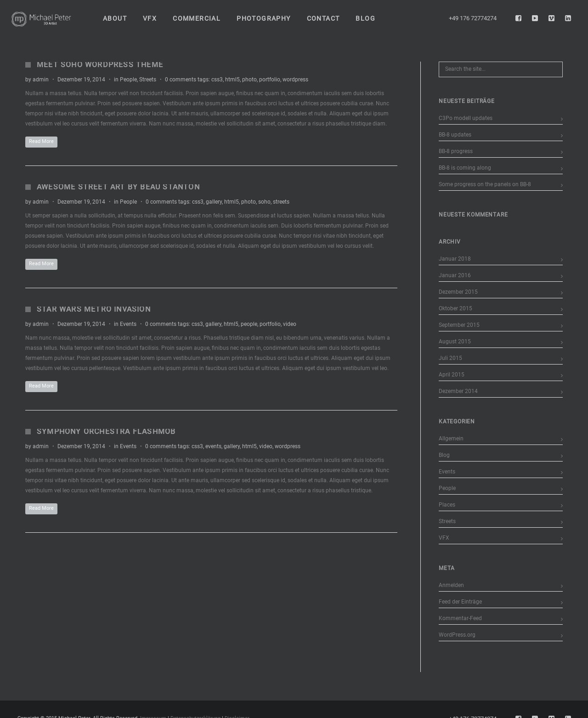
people (249, 324)
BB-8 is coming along (465, 168)
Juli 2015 (450, 358)
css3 (217, 80)
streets (281, 202)
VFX (444, 538)
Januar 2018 (455, 259)
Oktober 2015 (455, 308)
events (213, 446)
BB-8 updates (455, 135)
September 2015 (459, 325)
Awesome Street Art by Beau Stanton (118, 187)
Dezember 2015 (458, 292)
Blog (444, 455)
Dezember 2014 (458, 391)
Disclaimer (237, 713)
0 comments (181, 80)
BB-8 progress (456, 151)
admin (41, 80)
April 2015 (452, 375)
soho (264, 202)
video (290, 324)
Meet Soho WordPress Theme (100, 65)
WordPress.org (457, 635)
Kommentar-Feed (460, 618)
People (128, 80)
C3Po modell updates (466, 118)
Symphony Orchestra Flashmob (106, 431)
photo (249, 80)
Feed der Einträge (460, 602)
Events (128, 324)
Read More (41, 141)
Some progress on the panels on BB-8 (485, 184)
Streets (148, 80)
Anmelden (451, 585)
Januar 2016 (455, 275)
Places (447, 505)
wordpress (295, 80)
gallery (214, 202)
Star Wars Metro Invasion (94, 309)
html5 (232, 80)
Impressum (153, 713)
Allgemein (451, 439)
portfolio (270, 80)
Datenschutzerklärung (195, 713)
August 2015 (455, 342)
